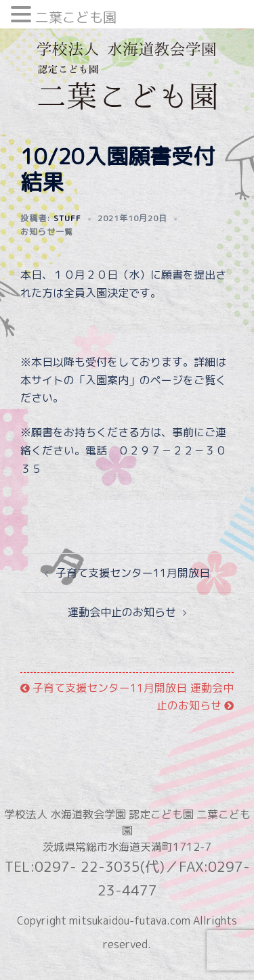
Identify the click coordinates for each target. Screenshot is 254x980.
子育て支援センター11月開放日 (133, 573)
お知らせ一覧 (47, 232)
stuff (67, 218)
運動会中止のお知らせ (122, 612)
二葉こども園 (76, 17)
